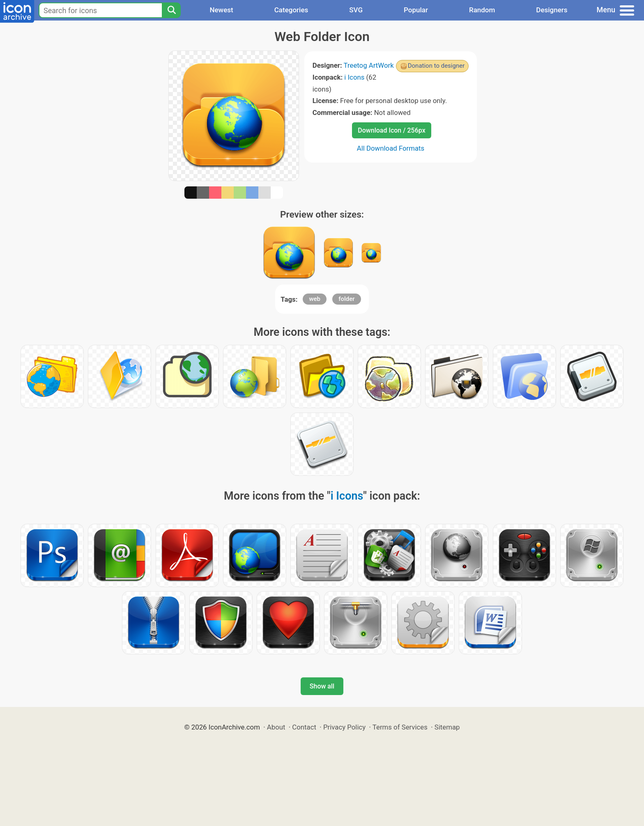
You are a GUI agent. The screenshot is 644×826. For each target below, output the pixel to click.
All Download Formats (391, 148)
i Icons (354, 77)
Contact (304, 727)
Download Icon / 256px (391, 130)
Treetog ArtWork (369, 65)
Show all (322, 686)
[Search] (171, 10)
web (315, 299)
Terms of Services (400, 727)
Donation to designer (436, 66)
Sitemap (447, 727)
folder (346, 299)
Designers (552, 10)
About (276, 727)
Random (482, 10)
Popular (416, 10)
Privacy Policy (344, 727)
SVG (356, 10)
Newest (221, 10)
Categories (291, 10)
